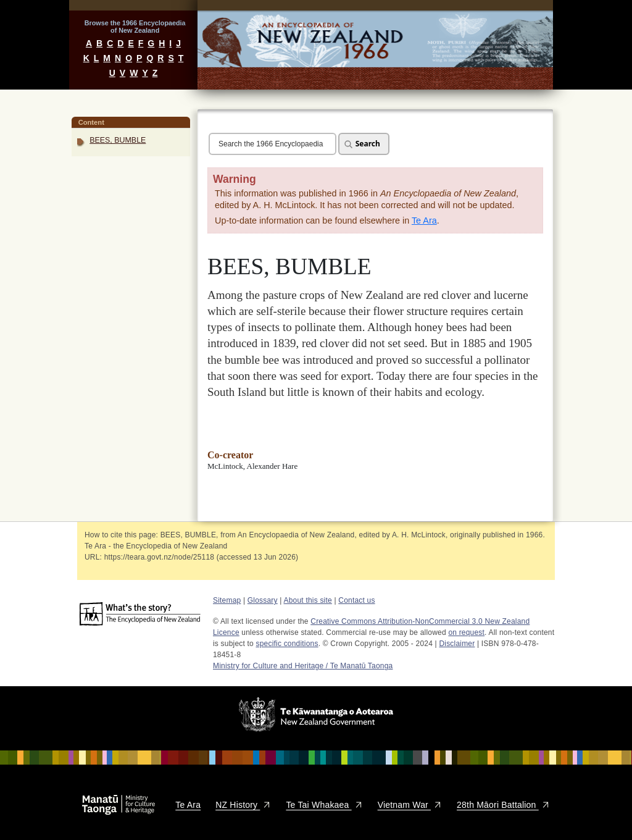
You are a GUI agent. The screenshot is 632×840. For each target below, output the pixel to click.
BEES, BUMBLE (118, 140)
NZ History (243, 805)
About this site (308, 600)
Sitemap (227, 600)
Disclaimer (457, 644)
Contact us (356, 600)
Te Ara (424, 220)
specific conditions (287, 644)
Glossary (263, 600)
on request (466, 632)
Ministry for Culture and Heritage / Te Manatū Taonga (303, 666)
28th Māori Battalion (503, 805)
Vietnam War (410, 805)
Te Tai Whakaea (324, 805)
